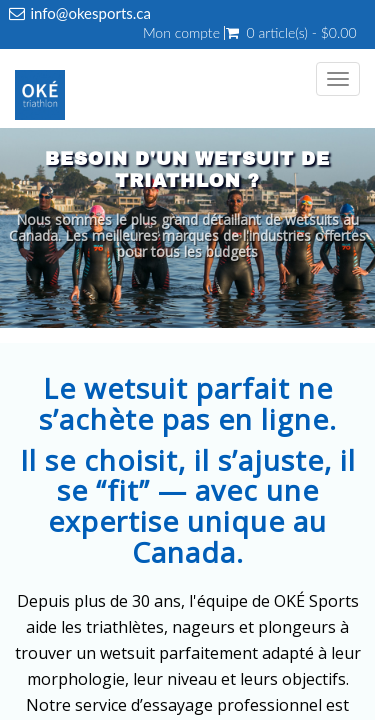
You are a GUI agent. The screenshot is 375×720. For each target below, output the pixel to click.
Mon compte (181, 33)
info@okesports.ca (91, 13)
